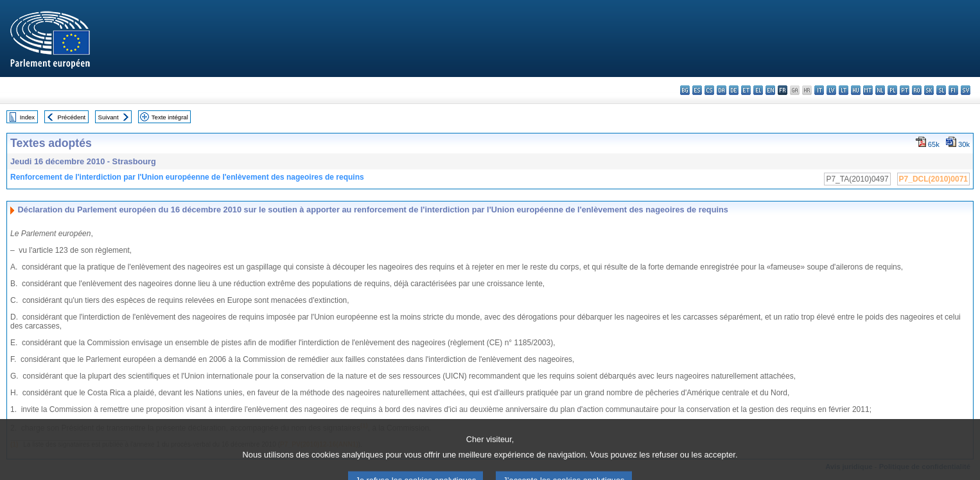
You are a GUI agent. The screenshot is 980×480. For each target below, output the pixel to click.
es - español (697, 90)
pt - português (905, 90)
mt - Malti (868, 90)
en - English (770, 90)
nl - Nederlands (880, 90)
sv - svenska (966, 90)
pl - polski (892, 90)
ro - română (917, 90)
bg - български (685, 90)
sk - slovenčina (929, 90)
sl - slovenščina (941, 90)
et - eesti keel (746, 90)
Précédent (72, 117)
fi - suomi (953, 90)
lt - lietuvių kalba (844, 90)
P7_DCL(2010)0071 (933, 179)
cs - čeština (709, 90)
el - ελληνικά (758, 90)
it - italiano (819, 90)
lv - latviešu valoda (831, 90)
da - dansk (722, 90)
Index (27, 117)
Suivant (109, 117)
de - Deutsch (734, 90)
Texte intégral (170, 117)
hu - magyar (856, 90)
